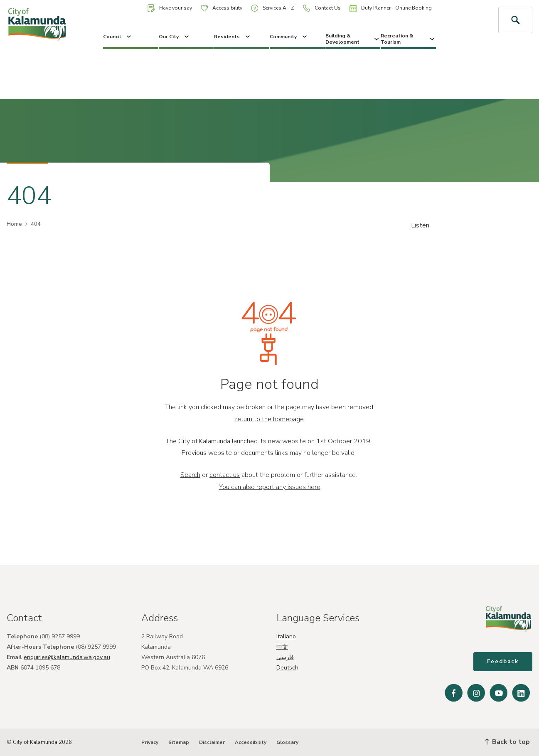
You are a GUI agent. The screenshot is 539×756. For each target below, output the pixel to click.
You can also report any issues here (270, 487)
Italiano (286, 636)
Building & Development (353, 39)
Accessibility (222, 8)
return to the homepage (269, 419)
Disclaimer (212, 742)
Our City (175, 37)
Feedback (503, 662)
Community (289, 37)
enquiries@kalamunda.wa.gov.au (67, 657)
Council (118, 37)
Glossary (287, 742)
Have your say (170, 8)
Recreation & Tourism (408, 39)
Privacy (150, 742)
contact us (225, 475)
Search (190, 475)
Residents (233, 37)
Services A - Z (273, 8)
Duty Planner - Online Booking (391, 8)
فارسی (285, 657)
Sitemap (179, 742)
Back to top (507, 742)
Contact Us (322, 8)
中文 (282, 647)
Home (14, 224)
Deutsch (287, 668)
